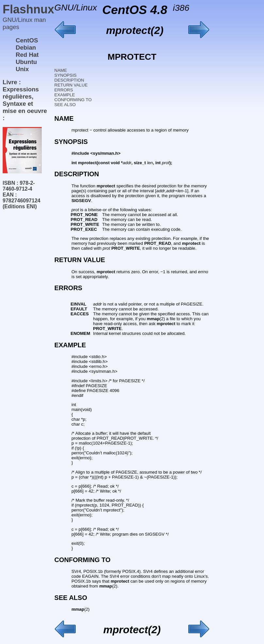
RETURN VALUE (71, 85)
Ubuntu (26, 62)
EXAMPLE (65, 95)
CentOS (27, 40)
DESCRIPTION (69, 80)
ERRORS (64, 90)
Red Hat (27, 55)
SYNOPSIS (66, 75)
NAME (61, 70)
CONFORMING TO (73, 100)
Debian (26, 47)
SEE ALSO (65, 105)
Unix (22, 69)
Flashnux (28, 9)
